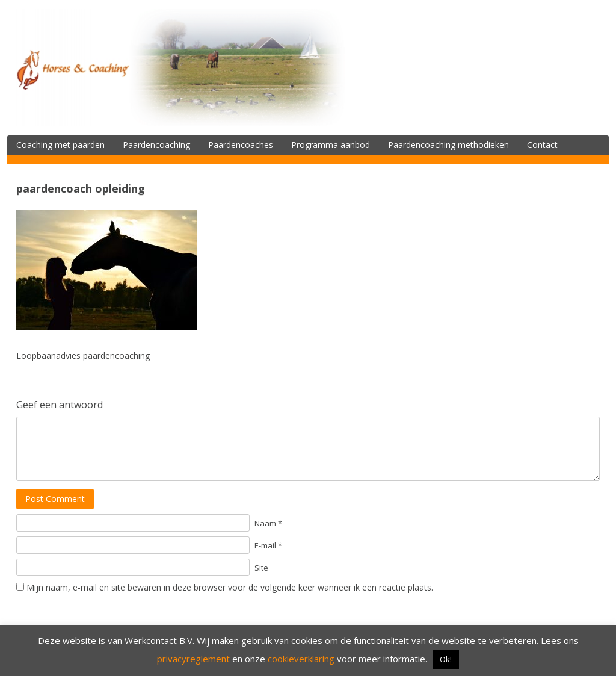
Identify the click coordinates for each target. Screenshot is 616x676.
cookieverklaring (301, 659)
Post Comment (55, 499)
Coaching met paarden (60, 145)
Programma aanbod (331, 145)
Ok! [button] (446, 659)
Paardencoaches (241, 145)
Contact (542, 145)
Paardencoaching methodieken (448, 145)
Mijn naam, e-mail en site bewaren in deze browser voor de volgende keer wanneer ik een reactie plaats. (230, 587)
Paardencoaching (156, 145)
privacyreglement (193, 659)
